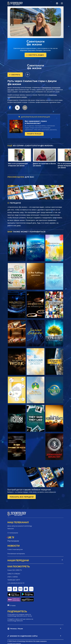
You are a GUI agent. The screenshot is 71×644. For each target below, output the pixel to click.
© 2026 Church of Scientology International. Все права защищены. (27, 633)
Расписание (13, 541)
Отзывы (13, 597)
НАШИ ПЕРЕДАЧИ (18, 560)
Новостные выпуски (15, 549)
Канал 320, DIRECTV (15, 570)
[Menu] (62, 3)
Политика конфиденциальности (17, 641)
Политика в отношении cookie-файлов (19, 638)
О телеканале (13, 533)
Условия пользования (14, 636)
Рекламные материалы (16, 554)
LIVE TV (11, 537)
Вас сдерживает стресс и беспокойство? (36, 122)
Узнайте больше (34, 134)
